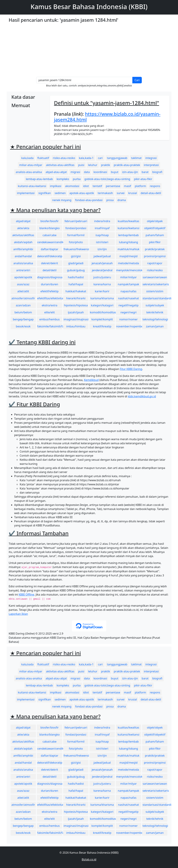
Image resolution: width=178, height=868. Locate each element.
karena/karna (102, 284)
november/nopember (129, 326)
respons (155, 186)
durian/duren (49, 284)
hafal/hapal (76, 284)
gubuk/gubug (76, 270)
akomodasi (72, 186)
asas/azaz (23, 284)
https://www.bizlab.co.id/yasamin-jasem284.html (107, 117)
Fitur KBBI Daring (131, 369)
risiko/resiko (155, 270)
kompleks (63, 179)
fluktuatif (43, 158)
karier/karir (102, 291)
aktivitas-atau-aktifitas (60, 165)
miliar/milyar (129, 277)
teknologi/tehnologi (155, 319)
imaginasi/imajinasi (76, 319)
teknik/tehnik (155, 312)
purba (77, 179)
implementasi (26, 193)
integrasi (151, 158)
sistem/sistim (155, 291)
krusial (133, 193)
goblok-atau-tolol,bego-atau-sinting (107, 179)
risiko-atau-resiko (64, 158)
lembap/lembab (129, 235)
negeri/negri (129, 312)
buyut (115, 172)
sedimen (60, 193)
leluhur (93, 165)
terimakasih (105, 193)
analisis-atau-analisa (29, 172)
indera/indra (102, 221)
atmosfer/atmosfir (23, 298)
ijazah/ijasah (76, 312)
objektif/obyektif (155, 228)
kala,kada (27, 158)
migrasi (75, 172)
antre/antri (23, 270)
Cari (137, 80)
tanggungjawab (117, 158)
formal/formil (76, 235)
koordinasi (100, 172)
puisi (81, 165)
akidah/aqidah (23, 242)
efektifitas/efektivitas (50, 298)
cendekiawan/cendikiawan (50, 242)
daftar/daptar (50, 249)
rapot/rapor (155, 263)
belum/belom (23, 312)
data (87, 172)
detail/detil (50, 270)
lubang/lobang (128, 242)
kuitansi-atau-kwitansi (32, 186)
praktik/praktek (155, 249)
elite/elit (50, 312)
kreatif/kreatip (102, 326)
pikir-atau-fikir (143, 179)
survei (121, 193)
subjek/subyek (155, 305)
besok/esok (23, 326)
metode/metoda (128, 263)
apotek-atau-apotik (82, 193)
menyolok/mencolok (129, 270)
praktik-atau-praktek (127, 165)
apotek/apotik (23, 277)
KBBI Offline (26, 595)
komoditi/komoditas (102, 312)
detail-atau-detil (151, 193)
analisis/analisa (23, 263)
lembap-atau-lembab (39, 179)
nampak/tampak (128, 284)
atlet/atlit (23, 291)
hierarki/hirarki (76, 298)
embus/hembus (50, 319)
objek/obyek (155, 221)
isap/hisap (102, 235)
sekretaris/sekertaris (155, 284)
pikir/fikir (155, 242)
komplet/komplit (102, 319)
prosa (110, 200)
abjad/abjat (23, 221)
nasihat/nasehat (128, 298)
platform (140, 186)
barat (145, 172)
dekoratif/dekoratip (50, 256)
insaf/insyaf (102, 228)
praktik (106, 165)
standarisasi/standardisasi (155, 298)
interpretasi (151, 165)
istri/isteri (102, 242)
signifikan (45, 193)
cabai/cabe (50, 235)
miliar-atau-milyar (31, 165)
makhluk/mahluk (128, 249)
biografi (157, 172)
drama (122, 200)
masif (127, 186)
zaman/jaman (155, 326)
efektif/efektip (50, 291)
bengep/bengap (23, 319)
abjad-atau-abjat (56, 172)
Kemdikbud (91, 380)
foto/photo (76, 242)
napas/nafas (128, 291)
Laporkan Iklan (18, 614)
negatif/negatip (128, 305)
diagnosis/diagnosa (50, 277)
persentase (113, 186)
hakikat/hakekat (76, 291)
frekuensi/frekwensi (76, 249)
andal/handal (23, 256)
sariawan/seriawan (155, 277)
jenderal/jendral (102, 270)
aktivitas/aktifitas (23, 235)
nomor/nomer (128, 319)
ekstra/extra (49, 305)
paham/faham (155, 235)
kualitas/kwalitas (128, 221)
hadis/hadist (76, 277)
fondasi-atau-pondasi (89, 200)
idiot (86, 186)
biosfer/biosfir (50, 221)
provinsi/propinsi (155, 256)
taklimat (136, 158)
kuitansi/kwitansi (128, 228)
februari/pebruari (76, 221)
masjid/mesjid (128, 256)
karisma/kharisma (102, 298)
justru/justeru (102, 277)
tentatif (97, 186)
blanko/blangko (50, 228)
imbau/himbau (76, 326)
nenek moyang (62, 200)
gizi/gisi (76, 256)
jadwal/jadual (102, 256)
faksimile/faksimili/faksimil (50, 326)
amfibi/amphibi (23, 249)
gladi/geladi (76, 263)
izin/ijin (102, 249)
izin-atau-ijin (130, 172)
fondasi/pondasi (76, 228)
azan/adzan (23, 305)
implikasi (56, 186)
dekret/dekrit (49, 263)
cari (100, 158)
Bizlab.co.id (89, 859)
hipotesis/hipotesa (76, 305)
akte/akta (23, 228)
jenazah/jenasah (102, 263)
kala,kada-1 (86, 158)
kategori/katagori (102, 305)
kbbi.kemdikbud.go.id (142, 396)
